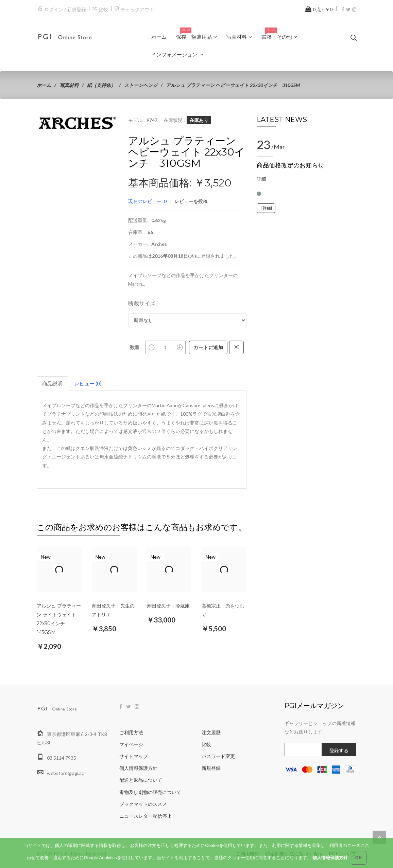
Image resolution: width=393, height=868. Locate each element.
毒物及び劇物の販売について (150, 792)
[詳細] (266, 208)
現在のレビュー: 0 (147, 201)
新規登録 (211, 768)
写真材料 (69, 85)
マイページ (131, 744)
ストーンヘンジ (141, 85)
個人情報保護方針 (138, 768)
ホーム (44, 85)
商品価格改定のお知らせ (290, 165)
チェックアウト (137, 9)
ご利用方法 (131, 732)
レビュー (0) (88, 383)
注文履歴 (211, 732)
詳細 (261, 179)
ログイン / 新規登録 (65, 9)
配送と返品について (141, 780)
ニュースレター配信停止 (146, 816)
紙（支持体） (101, 85)
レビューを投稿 (191, 201)
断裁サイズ (142, 303)
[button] (112, 122)
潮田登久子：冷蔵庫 (168, 606)
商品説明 (52, 383)
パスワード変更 (218, 756)
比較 (103, 9)
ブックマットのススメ (143, 804)
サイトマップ (134, 756)
